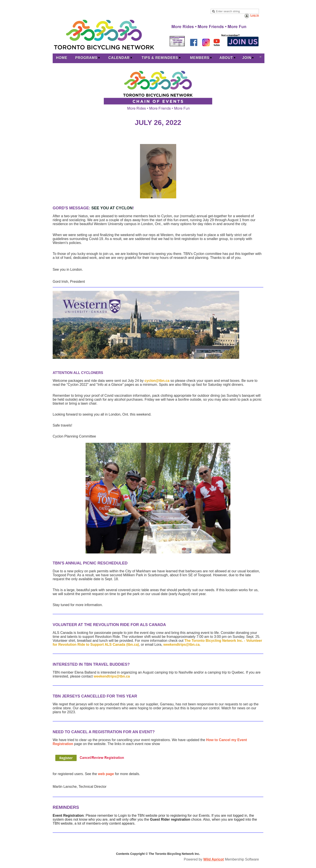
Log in (255, 15)
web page (106, 774)
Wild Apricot (213, 859)
